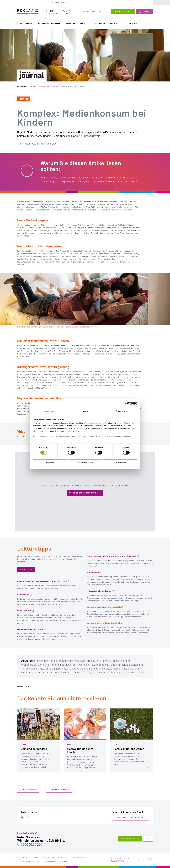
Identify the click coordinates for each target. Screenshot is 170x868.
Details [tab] (85, 411)
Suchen (107, 12)
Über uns (103, 2)
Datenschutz (24, 858)
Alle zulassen (120, 463)
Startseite (31, 86)
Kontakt (146, 12)
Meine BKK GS (146, 2)
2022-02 (56, 86)
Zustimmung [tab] (48, 411)
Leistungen (25, 23)
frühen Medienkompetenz (102, 233)
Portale (92, 2)
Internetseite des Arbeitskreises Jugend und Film (42, 581)
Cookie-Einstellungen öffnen (83, 493)
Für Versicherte (61, 2)
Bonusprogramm (49, 23)
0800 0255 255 (63, 12)
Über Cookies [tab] (122, 411)
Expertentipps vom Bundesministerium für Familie (112, 556)
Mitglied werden (122, 12)
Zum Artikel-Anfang (60, 790)
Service (132, 23)
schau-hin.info (24, 611)
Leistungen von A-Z (29, 861)
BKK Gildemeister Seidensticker (25, 11)
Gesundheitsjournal (107, 23)
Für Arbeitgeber (78, 2)
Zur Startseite (30, 790)
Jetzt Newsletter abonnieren (129, 818)
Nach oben (148, 839)
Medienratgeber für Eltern (30, 629)
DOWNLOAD (24, 569)
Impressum (41, 858)
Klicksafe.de (23, 595)
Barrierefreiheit (60, 858)
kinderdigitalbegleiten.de (99, 591)
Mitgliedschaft (76, 23)
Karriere (115, 2)
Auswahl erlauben (85, 463)
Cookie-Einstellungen (56, 861)
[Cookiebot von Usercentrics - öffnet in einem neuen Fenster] (127, 403)
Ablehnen (50, 463)
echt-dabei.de (94, 572)
